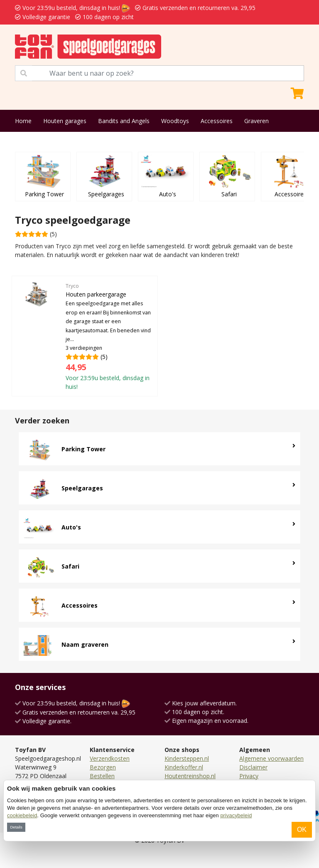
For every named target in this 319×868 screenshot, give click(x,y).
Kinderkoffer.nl (184, 767)
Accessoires (217, 121)
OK (302, 830)
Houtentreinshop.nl (190, 776)
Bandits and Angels (124, 121)
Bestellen (102, 776)
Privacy (249, 776)
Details (16, 827)
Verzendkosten (110, 758)
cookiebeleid (22, 815)
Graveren (256, 121)
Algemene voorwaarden (271, 758)
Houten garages (65, 121)
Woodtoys (175, 121)
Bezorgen (103, 767)
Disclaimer (253, 767)
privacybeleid (236, 815)
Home (23, 121)
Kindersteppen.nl (187, 758)
